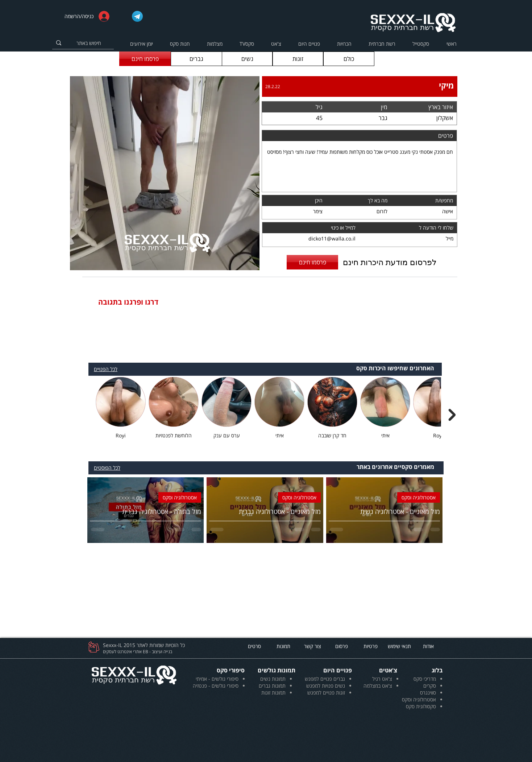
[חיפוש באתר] (93, 43)
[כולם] (349, 59)
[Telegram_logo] (137, 16)
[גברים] (196, 59)
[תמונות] (283, 646)
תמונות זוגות (273, 693)
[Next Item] (452, 415)
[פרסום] (341, 646)
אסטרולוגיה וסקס (419, 497)
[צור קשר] (312, 646)
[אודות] (428, 646)
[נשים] (247, 59)
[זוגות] (298, 59)
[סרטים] (254, 646)
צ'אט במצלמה (378, 686)
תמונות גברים (272, 686)
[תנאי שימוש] (399, 646)
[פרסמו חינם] (145, 59)
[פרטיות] (370, 646)
